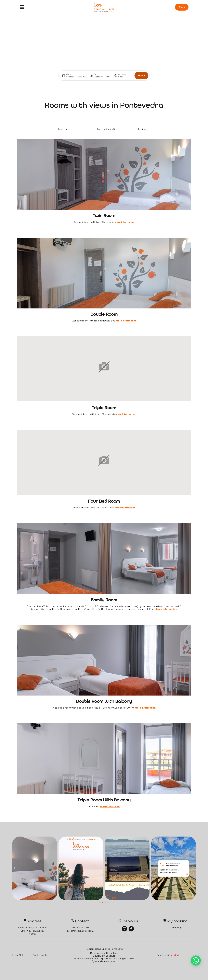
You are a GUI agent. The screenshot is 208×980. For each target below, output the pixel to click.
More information (125, 222)
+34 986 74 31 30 (80, 928)
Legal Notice (19, 955)
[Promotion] (125, 77)
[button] (14, 868)
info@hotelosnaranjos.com (80, 931)
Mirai (176, 955)
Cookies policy (41, 955)
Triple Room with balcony (104, 800)
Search (141, 76)
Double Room (104, 315)
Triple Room (104, 408)
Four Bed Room (104, 501)
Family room (104, 600)
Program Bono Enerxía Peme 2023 (104, 949)
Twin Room (104, 216)
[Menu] (22, 7)
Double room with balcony (104, 702)
